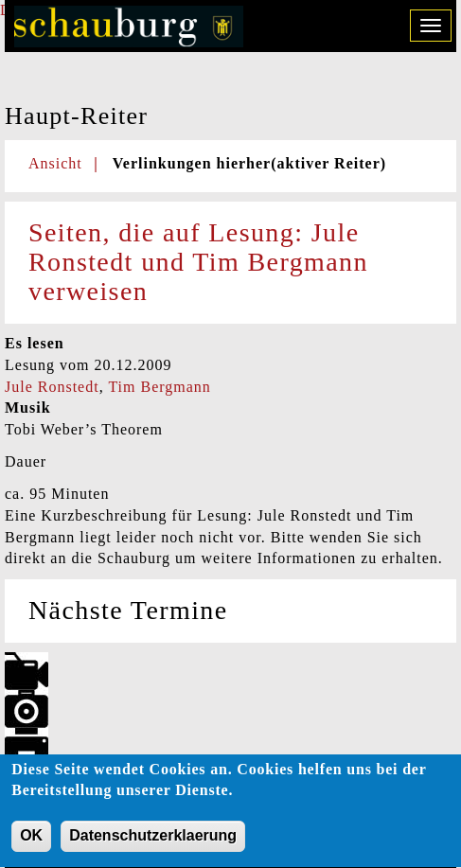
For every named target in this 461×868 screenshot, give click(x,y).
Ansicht (55, 163)
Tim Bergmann (159, 387)
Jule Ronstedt (52, 387)
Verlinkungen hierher (249, 163)
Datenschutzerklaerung (153, 845)
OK (31, 845)
